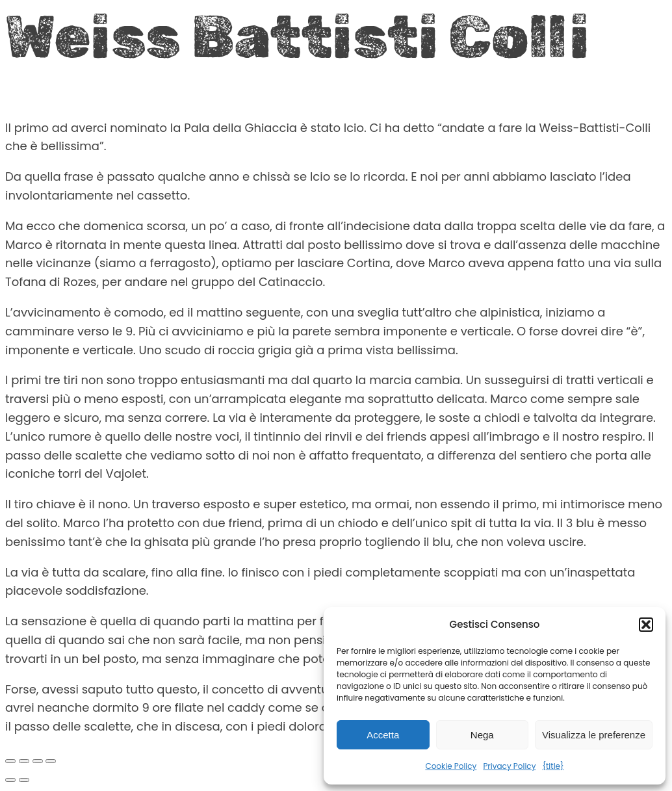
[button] (646, 625)
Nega (482, 735)
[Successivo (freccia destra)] (24, 780)
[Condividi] (38, 761)
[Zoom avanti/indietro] (10, 761)
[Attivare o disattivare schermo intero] (24, 761)
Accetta (383, 735)
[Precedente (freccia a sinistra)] (10, 780)
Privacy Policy (509, 766)
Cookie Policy (451, 766)
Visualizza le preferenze (594, 735)
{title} (553, 766)
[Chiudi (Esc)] (51, 761)
